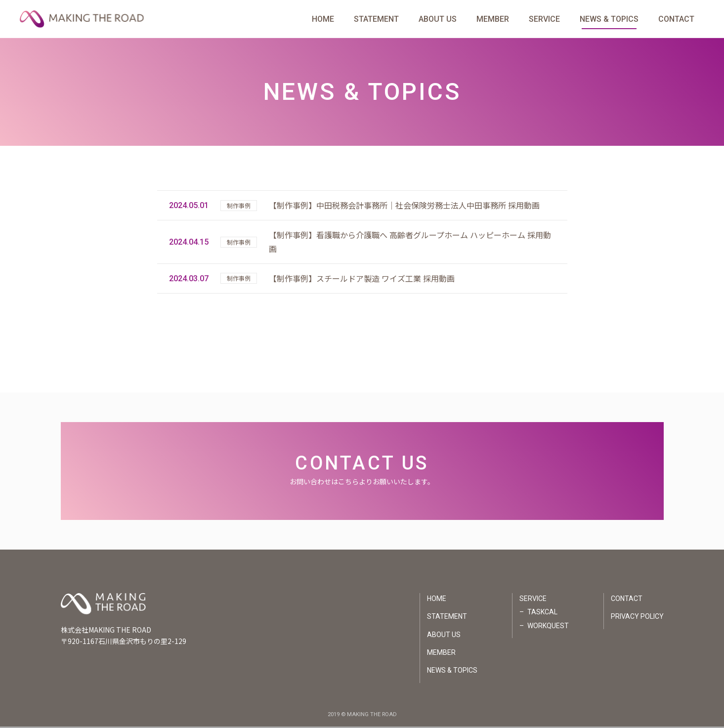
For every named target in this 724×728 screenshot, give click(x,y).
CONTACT (676, 20)
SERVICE (544, 20)
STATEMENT (376, 20)
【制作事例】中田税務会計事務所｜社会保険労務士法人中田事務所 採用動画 (404, 207)
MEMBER (493, 20)
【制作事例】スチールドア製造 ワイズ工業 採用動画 (362, 280)
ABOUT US (438, 20)
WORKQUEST (548, 627)
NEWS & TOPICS (609, 20)
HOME (323, 20)
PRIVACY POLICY (637, 618)
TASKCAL (542, 613)
